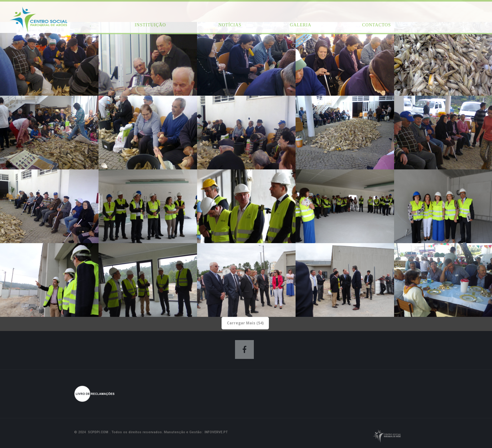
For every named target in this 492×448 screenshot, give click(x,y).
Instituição (150, 25)
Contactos (377, 25)
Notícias (230, 25)
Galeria (301, 25)
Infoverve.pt (216, 432)
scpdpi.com (98, 432)
